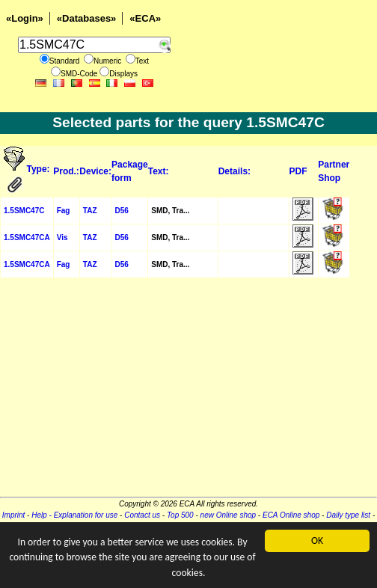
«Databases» (87, 18)
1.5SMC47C (24, 211)
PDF (298, 171)
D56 (122, 211)
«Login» (25, 18)
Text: (159, 171)
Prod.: (66, 171)
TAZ (90, 211)
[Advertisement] (188, 392)
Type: (39, 169)
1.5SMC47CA (27, 238)
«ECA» (145, 18)
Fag (64, 211)
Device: (95, 171)
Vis (62, 238)
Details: (235, 171)
